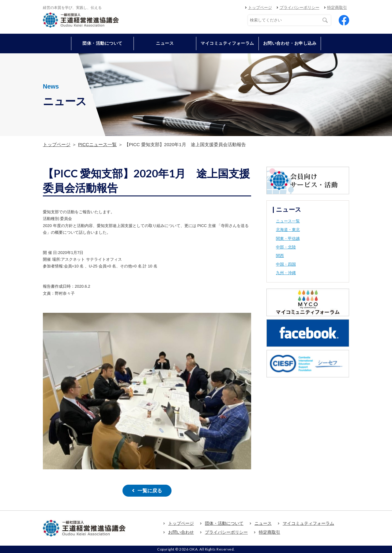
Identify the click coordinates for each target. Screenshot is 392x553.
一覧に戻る (150, 491)
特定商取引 (337, 8)
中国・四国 (286, 264)
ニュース (165, 43)
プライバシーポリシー (300, 8)
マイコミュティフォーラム (227, 43)
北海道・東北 (288, 230)
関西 (280, 256)
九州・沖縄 (286, 273)
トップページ (260, 8)
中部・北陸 (286, 247)
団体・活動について (224, 523)
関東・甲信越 (288, 239)
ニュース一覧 (288, 221)
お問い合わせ (181, 532)
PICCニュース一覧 (97, 144)
